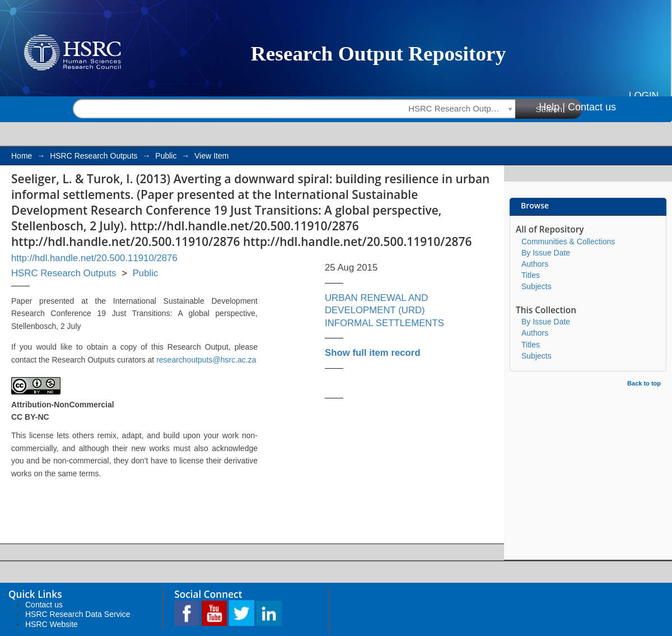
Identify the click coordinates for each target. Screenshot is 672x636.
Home (22, 156)
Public (166, 156)
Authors (535, 264)
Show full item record (373, 353)
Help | (552, 107)
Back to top (644, 383)
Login (644, 96)
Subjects (536, 286)
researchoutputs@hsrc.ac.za (206, 360)
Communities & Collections (568, 242)
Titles (531, 275)
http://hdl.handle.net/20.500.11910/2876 (94, 258)
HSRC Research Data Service (78, 614)
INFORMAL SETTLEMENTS (384, 323)
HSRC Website (52, 624)
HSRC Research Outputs (94, 156)
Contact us (592, 107)
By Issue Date (546, 253)
